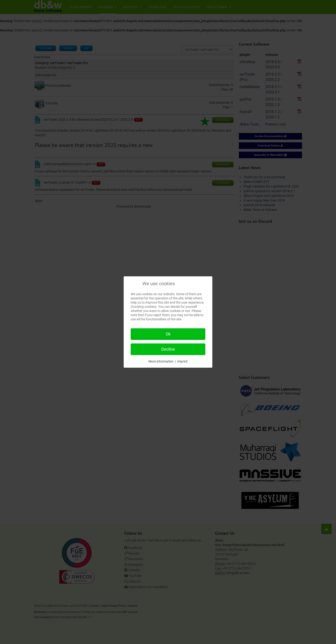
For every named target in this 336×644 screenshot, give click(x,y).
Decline (168, 349)
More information (161, 361)
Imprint (182, 361)
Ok (168, 334)
